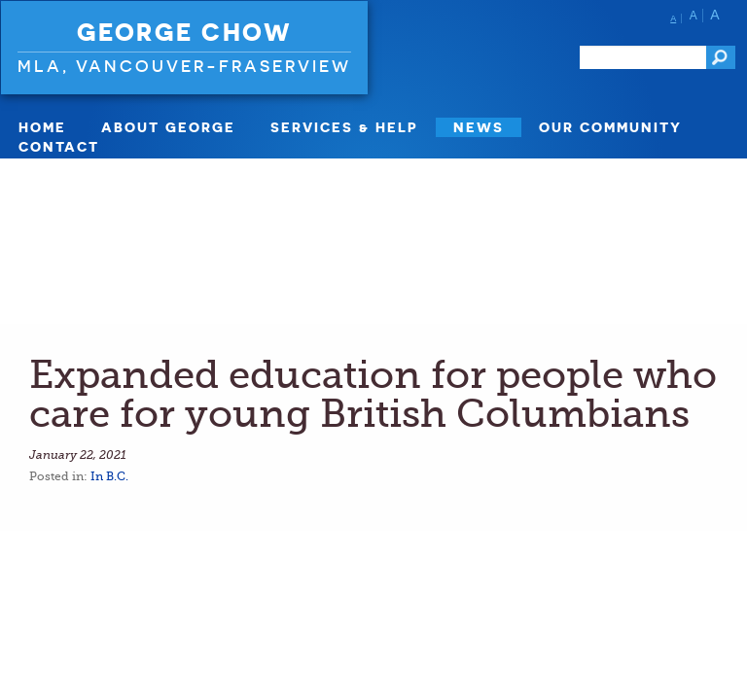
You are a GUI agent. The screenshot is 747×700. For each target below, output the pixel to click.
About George (168, 127)
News (479, 127)
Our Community (610, 127)
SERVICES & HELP (344, 127)
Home (42, 127)
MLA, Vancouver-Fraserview (184, 66)
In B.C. (109, 476)
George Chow (185, 32)
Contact (59, 146)
